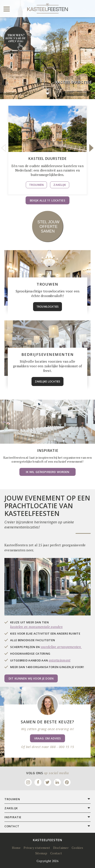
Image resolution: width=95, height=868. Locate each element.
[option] (47, 151)
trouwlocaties (47, 307)
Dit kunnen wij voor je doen (31, 678)
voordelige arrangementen (61, 647)
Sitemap (41, 853)
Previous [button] (4, 148)
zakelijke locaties (48, 381)
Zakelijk (60, 185)
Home (16, 848)
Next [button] (92, 148)
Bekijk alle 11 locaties (47, 200)
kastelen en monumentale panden (36, 627)
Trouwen (36, 185)
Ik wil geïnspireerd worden (48, 472)
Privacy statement (37, 848)
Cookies (77, 848)
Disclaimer (61, 848)
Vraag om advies (47, 738)
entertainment (60, 660)
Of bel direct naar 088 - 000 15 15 (47, 747)
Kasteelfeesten (47, 840)
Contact (56, 853)
